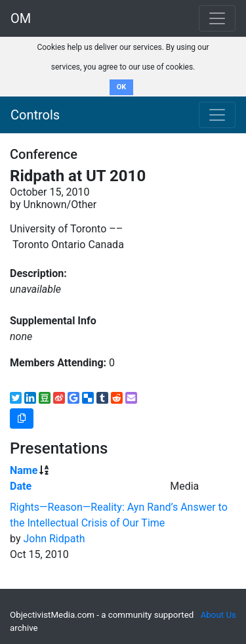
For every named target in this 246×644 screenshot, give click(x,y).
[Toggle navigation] (217, 115)
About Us (218, 615)
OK (122, 87)
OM (21, 18)
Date (21, 486)
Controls (35, 115)
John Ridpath (54, 539)
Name (24, 470)
